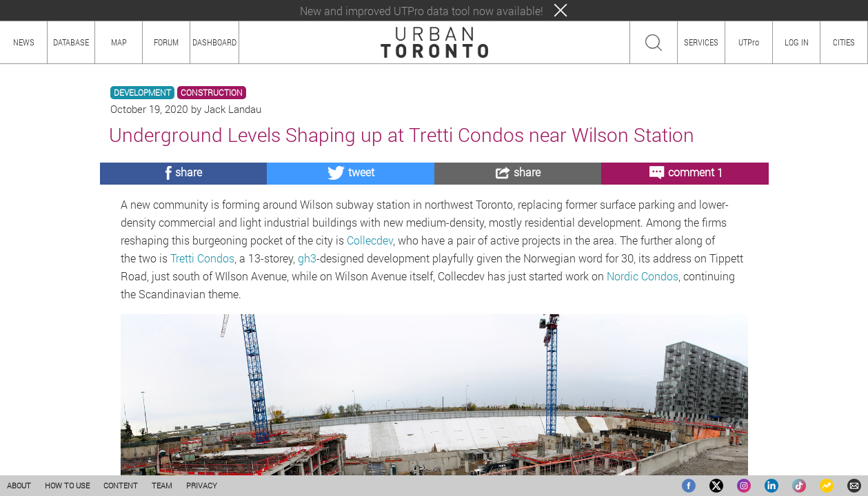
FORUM (166, 42)
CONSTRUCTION (212, 93)
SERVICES (701, 42)
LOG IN (797, 42)
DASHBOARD (214, 42)
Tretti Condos (202, 258)
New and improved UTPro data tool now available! (422, 11)
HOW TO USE (67, 485)
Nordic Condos (643, 276)
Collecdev (370, 240)
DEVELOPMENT (142, 93)
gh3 (307, 258)
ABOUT (19, 485)
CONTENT (121, 485)
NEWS (24, 42)
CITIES (844, 42)
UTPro (749, 42)
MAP (119, 42)
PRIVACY (202, 485)
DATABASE (71, 42)
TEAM (162, 485)
